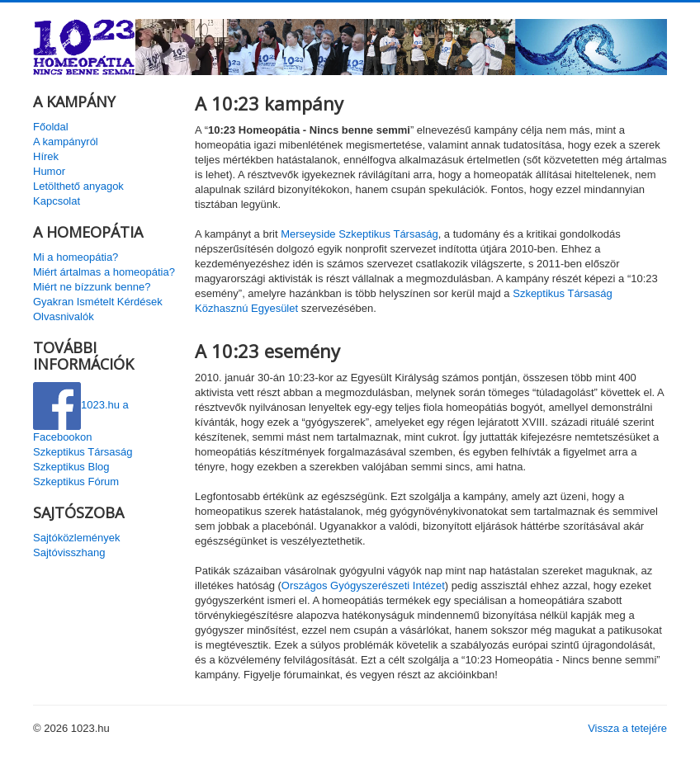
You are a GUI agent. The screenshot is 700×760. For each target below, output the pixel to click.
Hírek (46, 156)
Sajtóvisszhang (69, 552)
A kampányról (66, 142)
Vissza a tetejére (627, 728)
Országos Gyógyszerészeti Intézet (363, 585)
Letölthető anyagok (78, 186)
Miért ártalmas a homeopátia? (104, 272)
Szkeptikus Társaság (83, 452)
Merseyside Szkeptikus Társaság (359, 234)
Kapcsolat (57, 201)
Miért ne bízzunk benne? (92, 287)
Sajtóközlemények (77, 538)
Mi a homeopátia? (76, 257)
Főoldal (51, 127)
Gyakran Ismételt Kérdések (98, 302)
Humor (49, 171)
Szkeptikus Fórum (76, 481)
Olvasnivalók (64, 316)
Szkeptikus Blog (71, 467)
